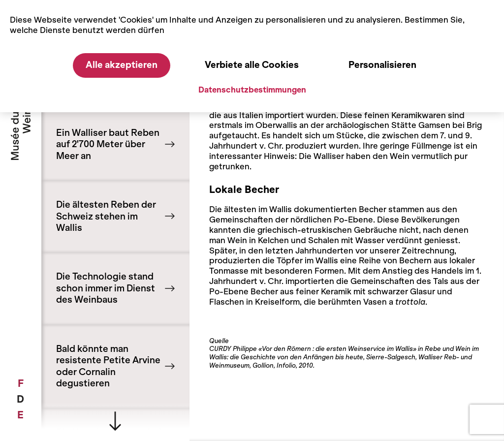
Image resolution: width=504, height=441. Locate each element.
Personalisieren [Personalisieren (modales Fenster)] (382, 65)
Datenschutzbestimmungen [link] (252, 90)
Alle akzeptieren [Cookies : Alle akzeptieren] (122, 65)
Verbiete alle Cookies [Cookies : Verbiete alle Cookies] (252, 65)
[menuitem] (20, 383)
